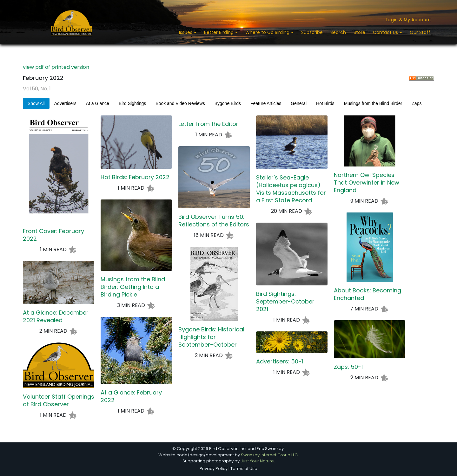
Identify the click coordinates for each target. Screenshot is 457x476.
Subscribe (312, 32)
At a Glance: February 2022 (131, 396)
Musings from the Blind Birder (373, 103)
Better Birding (219, 32)
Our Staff (420, 32)
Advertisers (65, 103)
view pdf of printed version (56, 67)
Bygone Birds (228, 103)
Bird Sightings (132, 103)
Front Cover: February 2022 (53, 235)
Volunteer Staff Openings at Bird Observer (59, 401)
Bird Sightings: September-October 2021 (285, 302)
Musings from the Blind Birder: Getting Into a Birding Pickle (133, 287)
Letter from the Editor (208, 124)
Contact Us (386, 32)
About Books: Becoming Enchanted (368, 294)
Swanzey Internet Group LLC (269, 455)
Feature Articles (266, 103)
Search (338, 32)
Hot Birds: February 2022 (135, 177)
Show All (36, 103)
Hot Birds (325, 103)
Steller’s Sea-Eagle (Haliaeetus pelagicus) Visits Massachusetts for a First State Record (291, 189)
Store (359, 32)
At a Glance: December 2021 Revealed (56, 316)
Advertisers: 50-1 (280, 362)
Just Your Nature (257, 461)
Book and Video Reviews (180, 103)
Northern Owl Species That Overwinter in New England (367, 183)
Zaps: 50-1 (348, 367)
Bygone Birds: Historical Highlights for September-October (211, 337)
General (299, 103)
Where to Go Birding (268, 32)
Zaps (417, 103)
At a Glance (98, 103)
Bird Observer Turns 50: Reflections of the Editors (214, 221)
